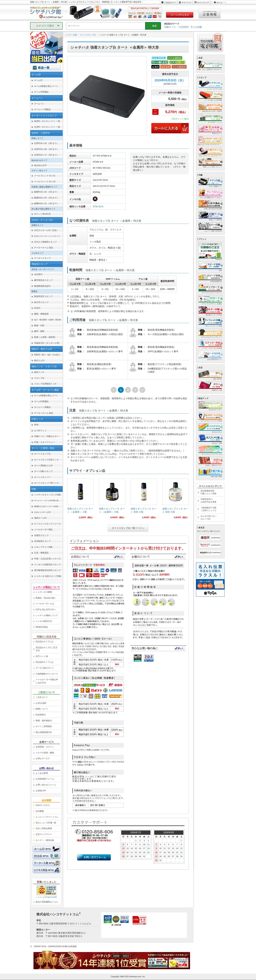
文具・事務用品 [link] (41, 553)
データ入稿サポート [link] (45, 668)
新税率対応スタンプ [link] (43, 296)
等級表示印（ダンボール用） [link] (47, 343)
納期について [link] (42, 709)
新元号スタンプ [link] (41, 302)
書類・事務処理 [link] (41, 314)
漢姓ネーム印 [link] (40, 518)
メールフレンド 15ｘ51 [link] (45, 176)
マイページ (186, 3)
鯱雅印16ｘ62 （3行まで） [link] (46, 192)
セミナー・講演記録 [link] (45, 840)
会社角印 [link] (38, 274)
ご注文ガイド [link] (42, 697)
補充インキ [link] (39, 372)
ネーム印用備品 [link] (41, 92)
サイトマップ (203, 3)
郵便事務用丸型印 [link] (42, 286)
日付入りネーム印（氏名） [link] (46, 230)
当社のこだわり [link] (43, 805)
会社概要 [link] (40, 811)
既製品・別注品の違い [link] (46, 598)
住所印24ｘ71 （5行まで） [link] (46, 155)
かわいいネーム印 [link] (42, 512)
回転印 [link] (48, 355)
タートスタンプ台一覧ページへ (128, 528)
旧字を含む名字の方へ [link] (46, 610)
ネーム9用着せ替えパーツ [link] (46, 86)
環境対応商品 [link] (42, 627)
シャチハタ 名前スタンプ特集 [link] (48, 576)
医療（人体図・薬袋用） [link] (45, 337)
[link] (80, 500)
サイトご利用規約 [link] (44, 726)
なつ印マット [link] (40, 431)
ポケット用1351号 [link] (42, 214)
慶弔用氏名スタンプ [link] (43, 280)
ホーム (219, 3)
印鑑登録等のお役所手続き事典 (208, 501)
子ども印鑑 (196, 27)
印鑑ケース (170, 27)
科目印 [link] (37, 308)
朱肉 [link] (36, 425)
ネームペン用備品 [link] (42, 109)
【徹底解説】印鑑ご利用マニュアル (208, 509)
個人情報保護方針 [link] (44, 732)
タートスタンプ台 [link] (42, 454)
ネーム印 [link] (38, 80)
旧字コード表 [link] (42, 656)
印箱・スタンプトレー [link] (44, 442)
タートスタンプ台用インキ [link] (46, 460)
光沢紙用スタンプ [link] (42, 541)
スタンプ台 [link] (39, 378)
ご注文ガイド (170, 3)
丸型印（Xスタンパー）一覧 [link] (47, 127)
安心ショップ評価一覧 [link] (46, 823)
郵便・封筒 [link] (39, 325)
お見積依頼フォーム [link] (45, 779)
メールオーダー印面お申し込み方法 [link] (47, 681)
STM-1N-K (98, 206)
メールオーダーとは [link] (45, 604)
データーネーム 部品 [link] (44, 248)
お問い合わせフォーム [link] (46, 785)
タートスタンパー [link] (42, 477)
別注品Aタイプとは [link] (44, 642)
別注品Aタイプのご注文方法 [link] (46, 649)
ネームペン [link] (39, 104)
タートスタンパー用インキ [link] (46, 483)
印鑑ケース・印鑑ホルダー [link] (46, 436)
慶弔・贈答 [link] (39, 331)
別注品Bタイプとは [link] (44, 662)
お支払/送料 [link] (41, 703)
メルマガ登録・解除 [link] (45, 753)
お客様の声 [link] (41, 791)
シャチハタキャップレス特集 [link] (47, 495)
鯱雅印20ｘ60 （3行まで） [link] (46, 198)
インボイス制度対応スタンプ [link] (47, 565)
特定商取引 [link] (41, 715)
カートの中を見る (180, 15)
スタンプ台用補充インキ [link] (45, 384)
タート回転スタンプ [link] (43, 471)
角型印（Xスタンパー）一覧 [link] (47, 121)
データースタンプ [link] (42, 258)
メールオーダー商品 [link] (43, 530)
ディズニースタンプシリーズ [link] (47, 524)
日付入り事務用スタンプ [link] (45, 242)
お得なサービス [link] (43, 758)
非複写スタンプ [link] (41, 535)
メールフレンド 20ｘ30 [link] (45, 182)
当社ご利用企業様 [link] (44, 828)
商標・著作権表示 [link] (44, 721)
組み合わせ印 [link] (40, 165)
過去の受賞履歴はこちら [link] (47, 902)
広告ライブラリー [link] (44, 834)
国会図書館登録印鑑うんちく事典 (208, 492)
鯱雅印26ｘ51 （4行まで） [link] (46, 203)
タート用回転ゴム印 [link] (43, 466)
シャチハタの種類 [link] (44, 592)
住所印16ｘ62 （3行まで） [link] (46, 143)
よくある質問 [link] (42, 773)
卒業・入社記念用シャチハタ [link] (47, 559)
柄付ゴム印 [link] (39, 361)
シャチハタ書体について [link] (47, 615)
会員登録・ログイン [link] (45, 747)
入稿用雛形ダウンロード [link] (47, 674)
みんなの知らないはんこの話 (208, 517)
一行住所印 (183, 27)
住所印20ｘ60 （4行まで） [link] (46, 149)
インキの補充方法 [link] (44, 621)
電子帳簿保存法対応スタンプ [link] (47, 570)
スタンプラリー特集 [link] (43, 547)
